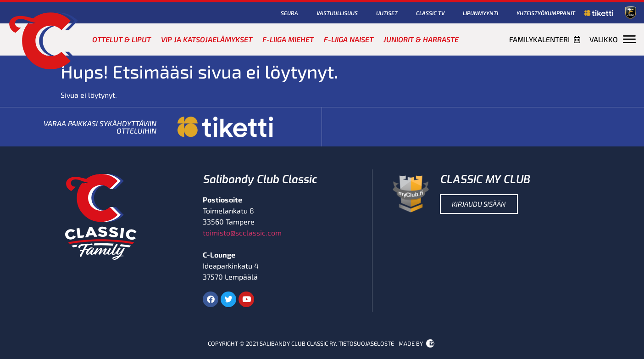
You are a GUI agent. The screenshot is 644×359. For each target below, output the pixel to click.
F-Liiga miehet (288, 39)
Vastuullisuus (337, 13)
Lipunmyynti (480, 13)
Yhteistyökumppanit (546, 13)
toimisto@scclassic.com (242, 233)
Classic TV (430, 13)
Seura (289, 13)
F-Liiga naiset (349, 39)
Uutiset (387, 13)
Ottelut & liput (122, 39)
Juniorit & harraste (421, 39)
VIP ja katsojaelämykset (207, 39)
